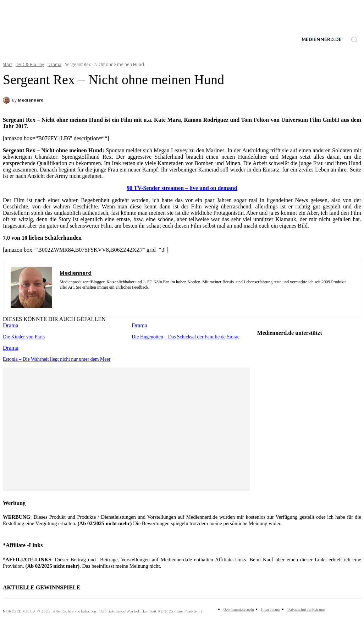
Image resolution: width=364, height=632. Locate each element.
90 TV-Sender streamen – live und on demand (182, 188)
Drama (54, 64)
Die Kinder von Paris (22, 336)
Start (7, 64)
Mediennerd (31, 100)
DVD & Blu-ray (30, 64)
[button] (354, 39)
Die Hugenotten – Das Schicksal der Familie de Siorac (182, 336)
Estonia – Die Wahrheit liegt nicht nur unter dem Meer (53, 358)
